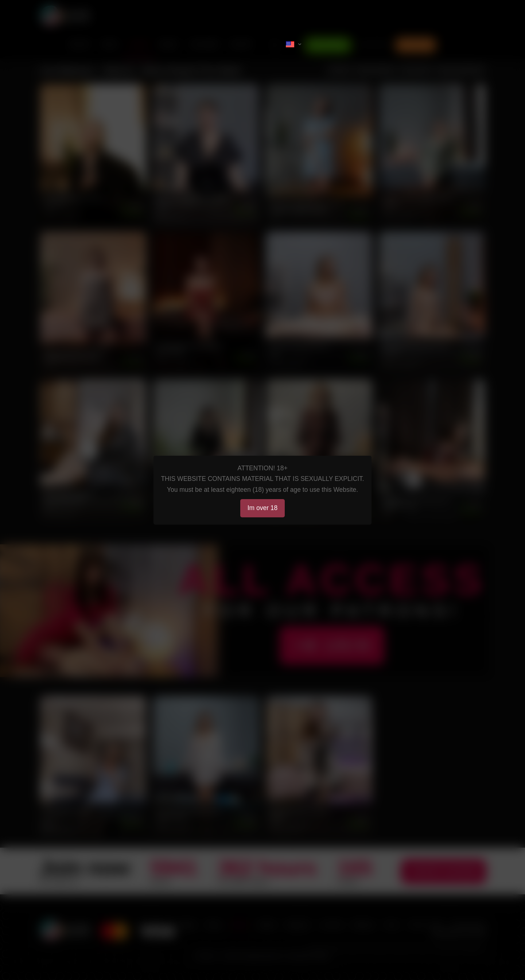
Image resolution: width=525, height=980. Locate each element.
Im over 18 (263, 508)
